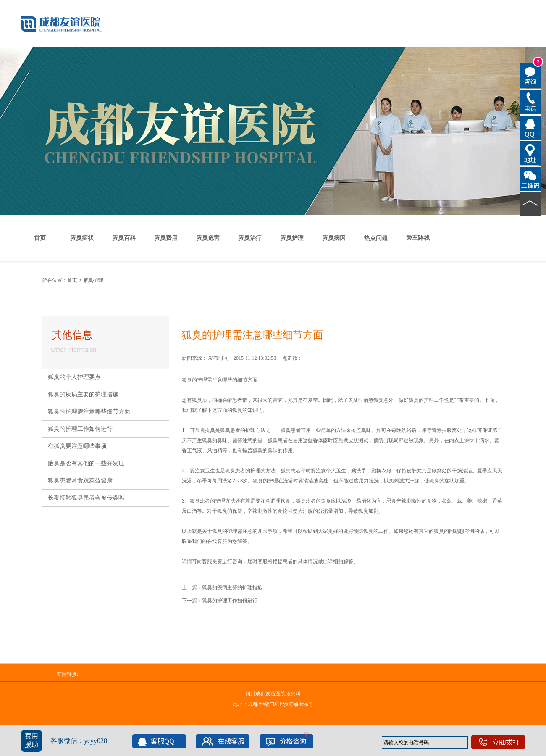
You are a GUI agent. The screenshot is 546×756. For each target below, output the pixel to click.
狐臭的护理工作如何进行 (80, 429)
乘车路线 (418, 238)
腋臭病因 (334, 238)
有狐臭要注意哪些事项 (77, 446)
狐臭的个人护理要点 (74, 377)
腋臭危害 (208, 238)
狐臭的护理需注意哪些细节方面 (89, 412)
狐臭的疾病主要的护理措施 (83, 394)
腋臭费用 (166, 238)
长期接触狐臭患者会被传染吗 (86, 498)
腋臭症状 (82, 238)
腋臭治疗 (250, 238)
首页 (40, 238)
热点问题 (376, 238)
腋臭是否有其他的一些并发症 (86, 463)
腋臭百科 (124, 238)
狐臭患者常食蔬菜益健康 (80, 481)
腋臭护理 (292, 238)
